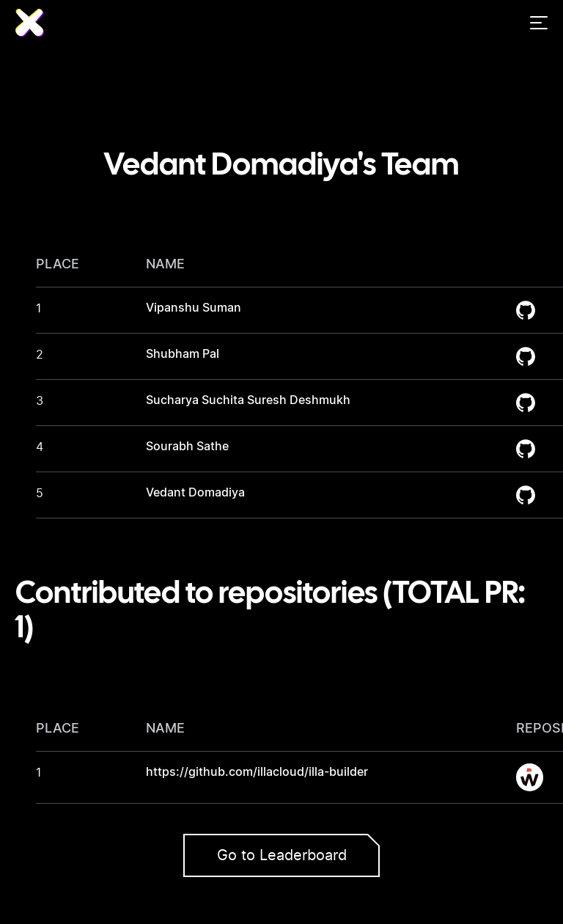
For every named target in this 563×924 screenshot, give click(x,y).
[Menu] (539, 23)
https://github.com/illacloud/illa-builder (257, 772)
